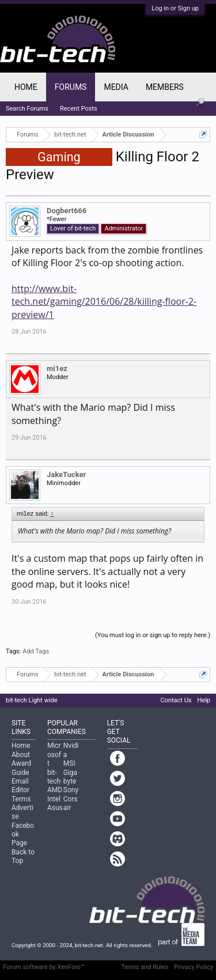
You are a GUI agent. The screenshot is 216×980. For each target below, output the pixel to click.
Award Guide (21, 768)
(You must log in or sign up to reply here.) (153, 635)
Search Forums (27, 109)
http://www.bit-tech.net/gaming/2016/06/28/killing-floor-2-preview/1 (104, 302)
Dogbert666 (67, 211)
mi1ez (57, 368)
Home (26, 87)
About (21, 755)
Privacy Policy (194, 967)
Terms (21, 799)
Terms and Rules (145, 967)
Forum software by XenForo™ (44, 967)
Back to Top (23, 856)
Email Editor (20, 786)
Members (165, 87)
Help (204, 700)
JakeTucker (66, 474)
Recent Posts (79, 109)
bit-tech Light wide (32, 700)
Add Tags (36, 651)
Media (116, 87)
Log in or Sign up (175, 8)
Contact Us (176, 700)
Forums (71, 87)
